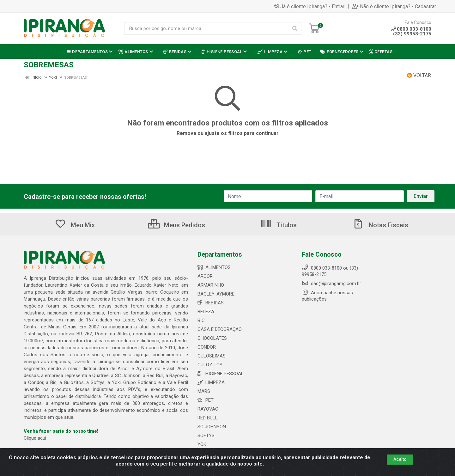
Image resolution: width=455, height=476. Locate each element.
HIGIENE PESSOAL (221, 374)
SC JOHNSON (212, 427)
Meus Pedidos (176, 225)
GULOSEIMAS (212, 356)
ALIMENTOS (214, 267)
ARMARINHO (211, 285)
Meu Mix (75, 225)
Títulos (279, 225)
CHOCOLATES (212, 338)
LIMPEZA (211, 382)
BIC (201, 320)
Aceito (400, 459)
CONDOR (207, 347)
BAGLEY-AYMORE (216, 294)
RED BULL (208, 418)
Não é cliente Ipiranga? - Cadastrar (394, 6)
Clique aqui (35, 438)
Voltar (419, 75)
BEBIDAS (211, 303)
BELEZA (206, 312)
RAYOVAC (208, 409)
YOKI (203, 444)
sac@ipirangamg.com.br (331, 284)
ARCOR (205, 276)
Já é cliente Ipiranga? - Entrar (309, 6)
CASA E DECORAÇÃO (220, 329)
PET (206, 400)
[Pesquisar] (295, 28)
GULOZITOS (210, 365)
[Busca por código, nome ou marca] (206, 28)
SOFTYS (206, 436)
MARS (204, 391)
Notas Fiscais (380, 225)
